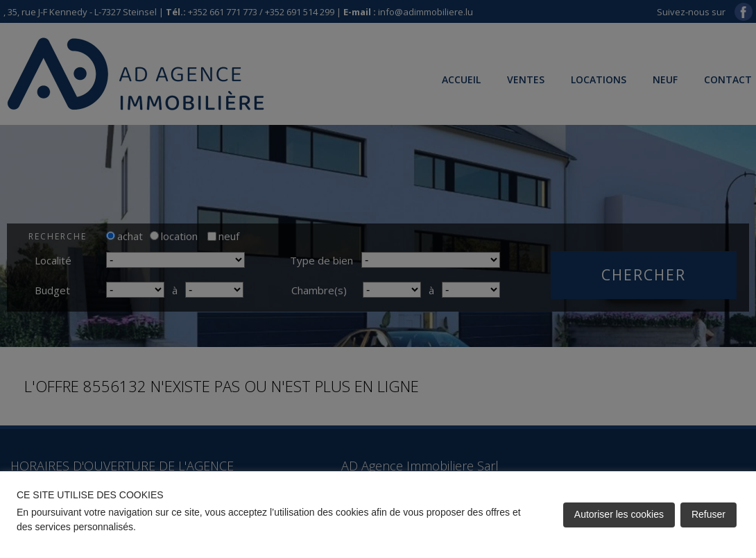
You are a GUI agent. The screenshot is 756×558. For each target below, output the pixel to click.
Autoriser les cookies (619, 514)
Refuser (708, 514)
